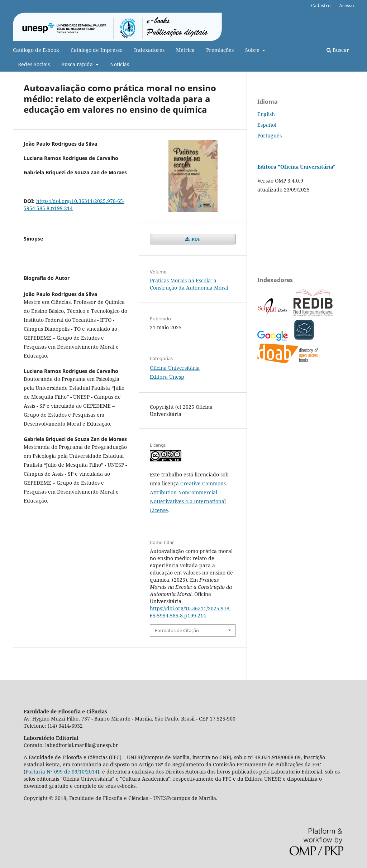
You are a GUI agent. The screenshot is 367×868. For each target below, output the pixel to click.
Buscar (338, 50)
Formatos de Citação (177, 630)
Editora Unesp (167, 377)
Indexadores (149, 50)
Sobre (253, 50)
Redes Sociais (34, 64)
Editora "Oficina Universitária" (296, 167)
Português (270, 135)
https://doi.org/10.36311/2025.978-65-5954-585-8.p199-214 (190, 612)
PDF (196, 239)
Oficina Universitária (175, 368)
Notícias (120, 64)
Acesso (347, 5)
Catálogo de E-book (36, 50)
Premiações (220, 50)
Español (267, 125)
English (266, 114)
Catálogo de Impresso (97, 50)
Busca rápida (78, 64)
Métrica (185, 50)
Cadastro (321, 5)
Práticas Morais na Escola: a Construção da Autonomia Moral (189, 284)
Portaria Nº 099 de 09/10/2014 (61, 772)
